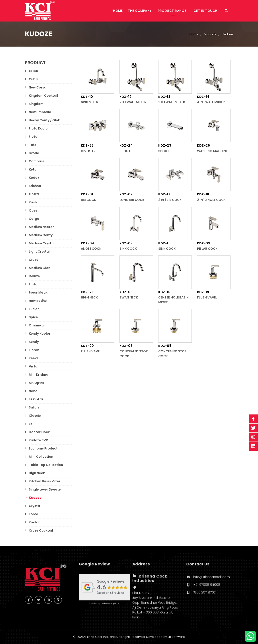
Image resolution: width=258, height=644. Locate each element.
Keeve (34, 358)
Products (210, 34)
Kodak (34, 178)
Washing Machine (212, 151)
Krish (33, 202)
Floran (34, 350)
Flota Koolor (39, 128)
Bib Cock (88, 200)
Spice (33, 317)
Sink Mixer (90, 102)
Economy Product (43, 448)
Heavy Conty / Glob (45, 120)
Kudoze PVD (39, 440)
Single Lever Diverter (45, 489)
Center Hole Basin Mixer (173, 300)
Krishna (35, 186)
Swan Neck (129, 298)
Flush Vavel (207, 298)
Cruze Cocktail (41, 530)
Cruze (34, 260)
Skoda (34, 153)
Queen (34, 210)
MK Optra (37, 383)
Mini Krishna (39, 375)
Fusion (34, 309)
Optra (34, 194)
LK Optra (36, 399)
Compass (37, 161)
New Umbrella (40, 112)
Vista (33, 366)
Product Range (172, 11)
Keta (33, 169)
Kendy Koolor (40, 334)
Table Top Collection (46, 465)
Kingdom (36, 104)
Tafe (33, 145)
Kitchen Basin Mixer (45, 481)
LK (31, 424)
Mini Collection (41, 457)
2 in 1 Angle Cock (211, 200)
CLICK (33, 71)
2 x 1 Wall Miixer (133, 102)
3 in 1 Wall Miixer (211, 102)
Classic (35, 416)
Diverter (88, 151)
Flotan (34, 284)
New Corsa (38, 87)
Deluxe (34, 276)
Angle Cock (91, 249)
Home (118, 11)
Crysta (34, 506)
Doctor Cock (39, 432)
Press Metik (38, 293)
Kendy (34, 342)
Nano (33, 391)
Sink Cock (128, 249)
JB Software (176, 637)
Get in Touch (206, 11)
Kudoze (35, 498)
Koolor (34, 522)
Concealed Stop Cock (134, 354)
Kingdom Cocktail (43, 96)
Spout (125, 151)
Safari (34, 407)
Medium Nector (41, 227)
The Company (140, 11)
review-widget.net (111, 606)
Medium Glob (40, 268)
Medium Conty (41, 235)
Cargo (34, 219)
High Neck (37, 473)
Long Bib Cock (132, 200)
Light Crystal (39, 251)
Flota (33, 137)
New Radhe (38, 301)
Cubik (33, 79)
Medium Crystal (42, 243)
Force (33, 514)
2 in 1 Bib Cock (170, 200)
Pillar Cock (207, 249)
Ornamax (36, 325)
